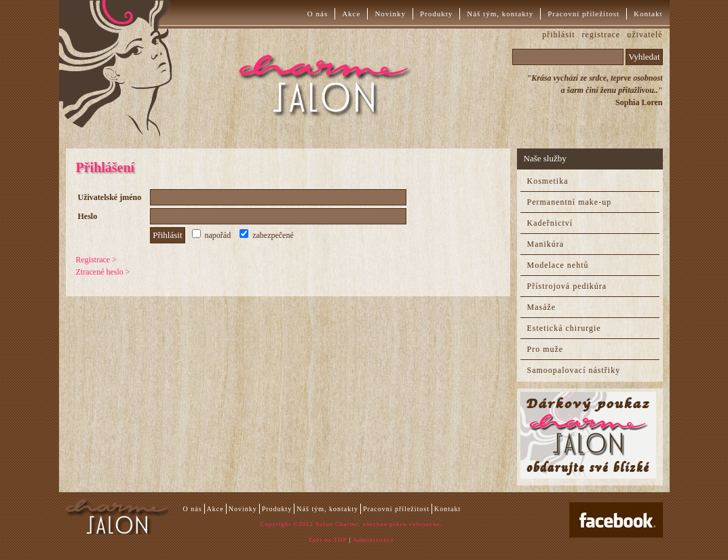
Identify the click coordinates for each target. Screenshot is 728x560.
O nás (318, 14)
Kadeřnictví (550, 223)
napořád (212, 235)
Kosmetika (548, 181)
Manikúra (546, 244)
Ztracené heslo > (103, 272)
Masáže (542, 307)
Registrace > (96, 260)
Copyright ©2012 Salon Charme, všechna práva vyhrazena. (351, 524)
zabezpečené (267, 235)
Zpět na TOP (327, 540)
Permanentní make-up (570, 202)
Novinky (390, 14)
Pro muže (545, 349)
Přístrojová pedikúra (567, 286)
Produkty (436, 14)
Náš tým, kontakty (500, 14)
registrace (601, 35)
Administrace (373, 540)
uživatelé (645, 35)
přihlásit (558, 35)
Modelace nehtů (558, 265)
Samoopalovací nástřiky (574, 370)
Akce (351, 14)
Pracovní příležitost (583, 14)
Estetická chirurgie (564, 328)
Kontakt (648, 14)
